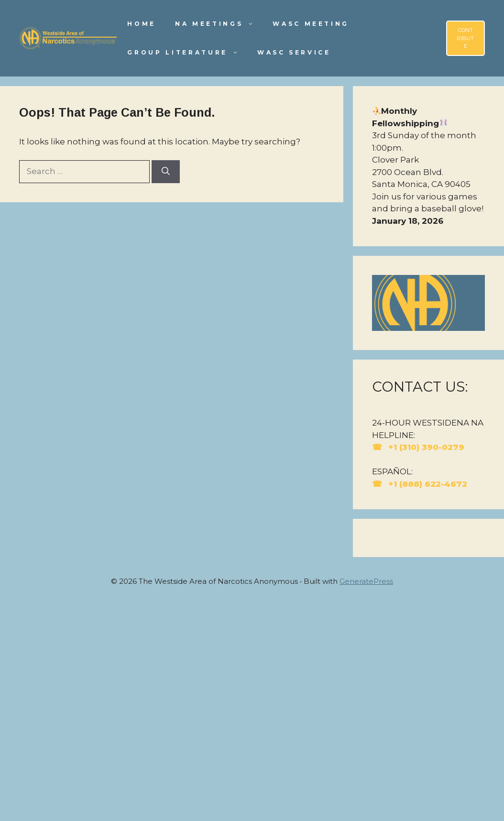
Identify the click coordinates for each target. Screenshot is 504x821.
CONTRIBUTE (465, 38)
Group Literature (187, 53)
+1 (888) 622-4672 (427, 484)
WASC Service (294, 52)
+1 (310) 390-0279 (425, 447)
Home (142, 24)
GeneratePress (366, 581)
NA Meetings (219, 24)
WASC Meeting (311, 24)
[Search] (166, 172)
